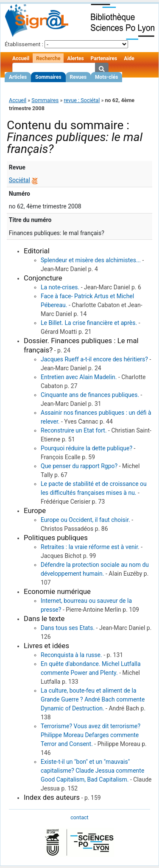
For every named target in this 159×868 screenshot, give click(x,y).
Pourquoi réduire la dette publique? (86, 448)
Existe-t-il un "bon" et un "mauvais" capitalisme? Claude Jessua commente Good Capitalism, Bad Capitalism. (92, 771)
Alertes (75, 58)
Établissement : (24, 44)
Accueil (21, 58)
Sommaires (48, 77)
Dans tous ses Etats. (68, 628)
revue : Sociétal (82, 100)
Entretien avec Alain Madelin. (79, 377)
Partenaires (104, 58)
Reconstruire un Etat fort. (74, 430)
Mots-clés (106, 77)
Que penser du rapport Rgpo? (79, 466)
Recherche (48, 58)
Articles (18, 77)
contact (79, 817)
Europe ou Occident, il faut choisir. (85, 520)
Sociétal (20, 180)
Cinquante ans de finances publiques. (90, 395)
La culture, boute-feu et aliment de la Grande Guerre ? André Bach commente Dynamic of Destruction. (93, 699)
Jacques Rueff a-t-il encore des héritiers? (94, 359)
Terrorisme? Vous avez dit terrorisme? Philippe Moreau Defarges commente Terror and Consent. (91, 735)
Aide (129, 58)
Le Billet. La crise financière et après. (89, 323)
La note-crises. (60, 287)
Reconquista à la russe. (71, 655)
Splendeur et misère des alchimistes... (91, 260)
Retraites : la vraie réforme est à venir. (90, 547)
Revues (78, 77)
